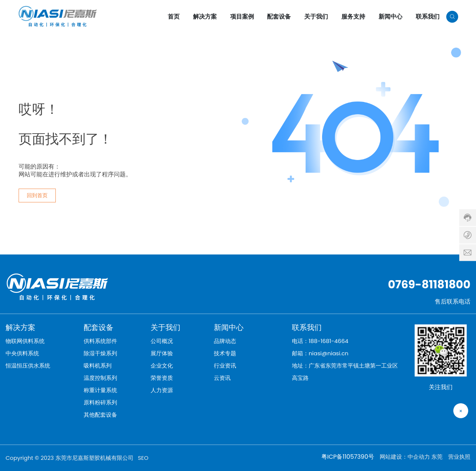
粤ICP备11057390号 (348, 457)
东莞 (437, 457)
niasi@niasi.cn (329, 353)
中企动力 (419, 457)
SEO (143, 458)
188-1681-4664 (329, 341)
